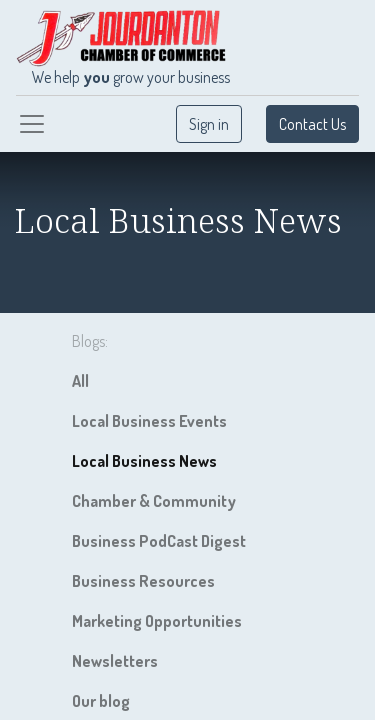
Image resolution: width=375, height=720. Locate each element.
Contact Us (312, 124)
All (80, 381)
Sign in (209, 124)
